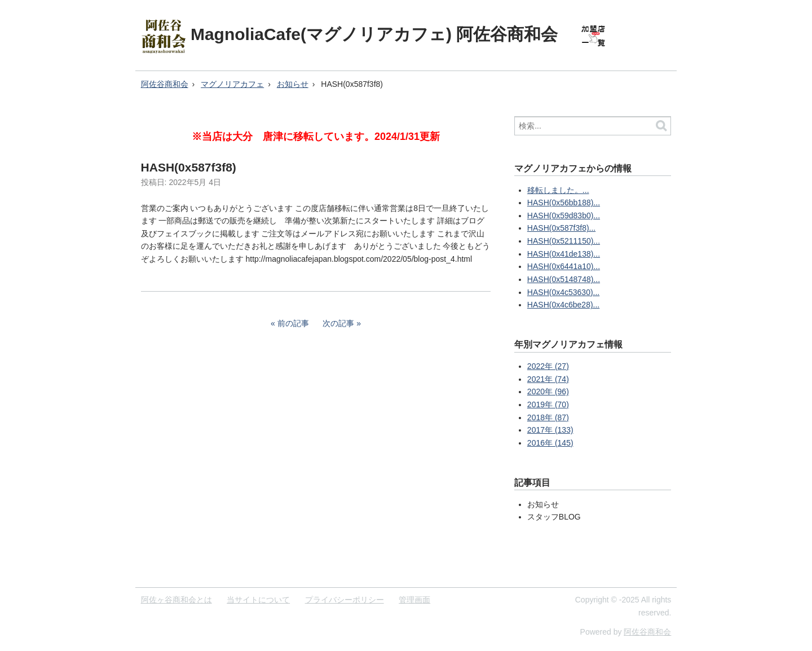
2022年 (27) (548, 366)
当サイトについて (258, 600)
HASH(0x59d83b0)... (564, 215)
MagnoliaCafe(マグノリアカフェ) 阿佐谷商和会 (374, 34)
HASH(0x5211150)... (564, 241)
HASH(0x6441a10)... (564, 266)
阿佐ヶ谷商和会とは (176, 600)
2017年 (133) (550, 430)
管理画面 (414, 600)
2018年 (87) (548, 417)
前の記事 (293, 323)
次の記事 (338, 323)
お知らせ (293, 84)
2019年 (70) (548, 404)
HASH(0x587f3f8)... (561, 228)
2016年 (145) (550, 443)
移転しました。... (558, 190)
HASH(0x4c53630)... (563, 292)
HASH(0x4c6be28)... (563, 305)
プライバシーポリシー (345, 600)
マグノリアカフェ (232, 84)
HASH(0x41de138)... (564, 254)
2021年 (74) (548, 379)
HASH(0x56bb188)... (564, 203)
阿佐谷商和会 (165, 84)
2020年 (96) (548, 392)
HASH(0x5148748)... (564, 279)
